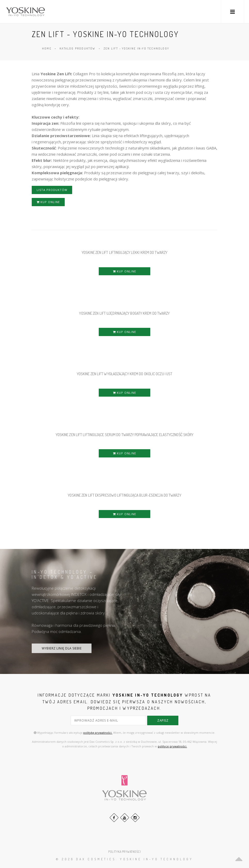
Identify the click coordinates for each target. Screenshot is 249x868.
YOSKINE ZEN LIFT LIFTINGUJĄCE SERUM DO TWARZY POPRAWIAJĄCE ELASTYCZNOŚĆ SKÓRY (125, 435)
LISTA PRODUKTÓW (52, 190)
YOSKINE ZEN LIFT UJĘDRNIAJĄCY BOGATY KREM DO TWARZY (124, 313)
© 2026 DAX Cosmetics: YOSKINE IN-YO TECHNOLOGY (124, 859)
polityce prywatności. (172, 746)
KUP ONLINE (48, 202)
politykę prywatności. (98, 733)
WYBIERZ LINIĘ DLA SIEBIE (62, 648)
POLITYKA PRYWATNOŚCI (124, 852)
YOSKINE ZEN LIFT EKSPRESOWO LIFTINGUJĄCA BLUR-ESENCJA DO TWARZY (124, 495)
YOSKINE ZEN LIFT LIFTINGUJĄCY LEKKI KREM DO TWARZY (124, 252)
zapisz (163, 720)
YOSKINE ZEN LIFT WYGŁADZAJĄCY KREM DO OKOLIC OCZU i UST (125, 374)
